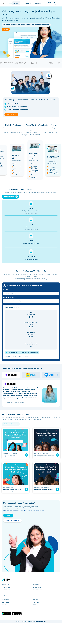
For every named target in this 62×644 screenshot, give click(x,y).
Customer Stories (37, 587)
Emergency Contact (6, 595)
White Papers (36, 593)
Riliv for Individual (6, 589)
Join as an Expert (6, 606)
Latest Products (36, 591)
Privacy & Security (37, 606)
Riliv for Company (6, 587)
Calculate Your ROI (11, 114)
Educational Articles (37, 589)
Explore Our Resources (11, 424)
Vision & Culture (36, 602)
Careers (34, 604)
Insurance (4, 604)
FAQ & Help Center (37, 608)
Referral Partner (5, 602)
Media (3, 608)
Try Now (6, 29)
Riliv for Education (6, 591)
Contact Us (35, 610)
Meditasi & (6, 593)
